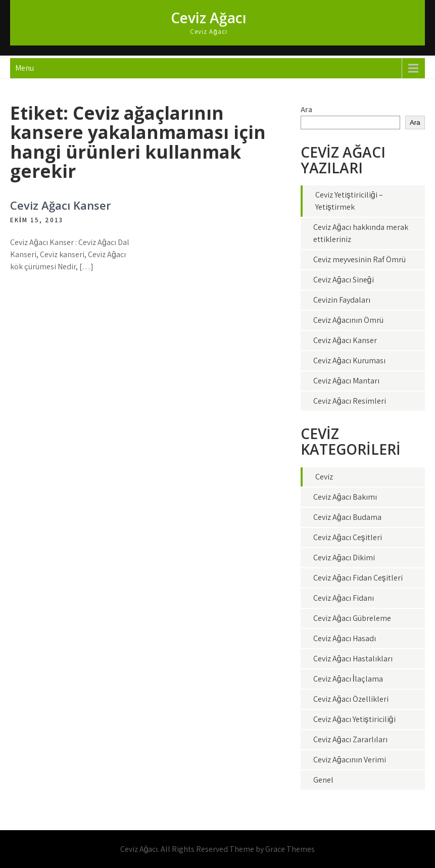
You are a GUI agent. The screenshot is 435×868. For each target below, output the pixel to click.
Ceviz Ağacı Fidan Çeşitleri (358, 578)
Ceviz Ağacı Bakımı (345, 497)
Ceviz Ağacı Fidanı (344, 598)
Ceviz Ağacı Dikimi (344, 558)
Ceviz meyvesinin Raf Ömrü (359, 259)
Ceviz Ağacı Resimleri (350, 401)
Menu (25, 68)
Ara (306, 109)
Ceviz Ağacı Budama (347, 517)
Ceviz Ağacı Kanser (61, 205)
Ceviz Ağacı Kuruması (349, 360)
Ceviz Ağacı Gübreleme (352, 618)
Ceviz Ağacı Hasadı (345, 638)
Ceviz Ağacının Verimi (350, 760)
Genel (323, 780)
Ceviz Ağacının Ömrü (348, 320)
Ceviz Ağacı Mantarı (346, 381)
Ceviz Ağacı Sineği (344, 280)
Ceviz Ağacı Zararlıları (350, 739)
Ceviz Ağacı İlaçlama (348, 679)
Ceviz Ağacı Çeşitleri (348, 537)
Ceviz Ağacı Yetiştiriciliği (354, 719)
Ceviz (324, 477)
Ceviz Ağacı (209, 18)
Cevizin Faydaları (342, 300)
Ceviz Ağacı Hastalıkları (353, 659)
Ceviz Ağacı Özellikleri (351, 699)
